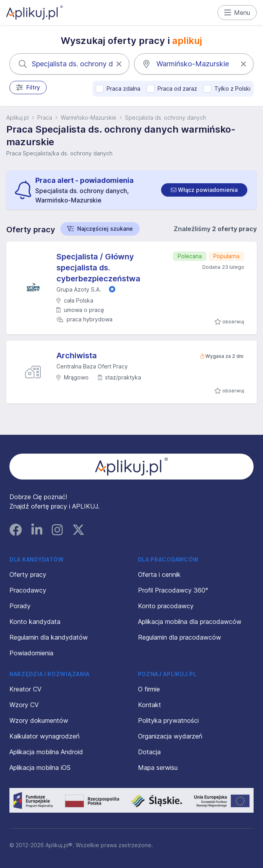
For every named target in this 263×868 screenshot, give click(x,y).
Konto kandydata (35, 622)
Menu (237, 13)
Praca (45, 118)
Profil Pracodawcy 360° (173, 590)
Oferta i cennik (159, 574)
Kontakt (150, 705)
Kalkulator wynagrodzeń (44, 736)
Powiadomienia (31, 653)
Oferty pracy (28, 574)
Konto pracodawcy (166, 606)
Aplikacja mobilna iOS (40, 768)
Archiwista (77, 356)
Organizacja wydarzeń (170, 736)
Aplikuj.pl (17, 118)
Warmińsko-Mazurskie (89, 118)
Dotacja (149, 752)
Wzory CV (24, 705)
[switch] (204, 190)
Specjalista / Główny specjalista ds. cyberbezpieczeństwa (98, 268)
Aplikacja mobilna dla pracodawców (190, 622)
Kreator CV (25, 689)
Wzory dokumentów (39, 720)
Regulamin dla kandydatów (49, 637)
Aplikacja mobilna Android (46, 752)
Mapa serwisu (158, 768)
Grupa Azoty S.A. (79, 289)
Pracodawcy (28, 590)
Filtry (28, 88)
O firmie (149, 689)
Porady (20, 606)
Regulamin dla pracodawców (180, 637)
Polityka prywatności (168, 720)
